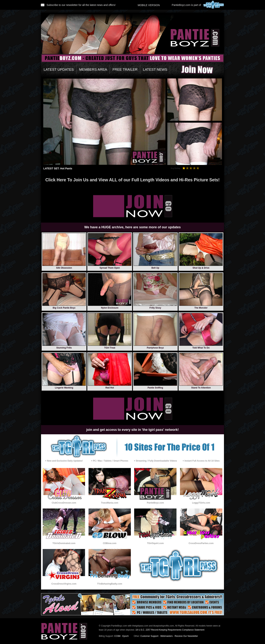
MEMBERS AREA (93, 69)
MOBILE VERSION (149, 5)
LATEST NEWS (155, 69)
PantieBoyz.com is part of (198, 5)
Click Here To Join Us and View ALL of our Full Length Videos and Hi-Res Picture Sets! (133, 180)
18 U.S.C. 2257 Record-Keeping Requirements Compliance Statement (170, 630)
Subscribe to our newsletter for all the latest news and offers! (78, 5)
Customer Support (149, 636)
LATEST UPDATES (59, 69)
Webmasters (166, 636)
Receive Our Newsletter (186, 636)
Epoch (126, 636)
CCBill (117, 636)
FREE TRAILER (125, 69)
